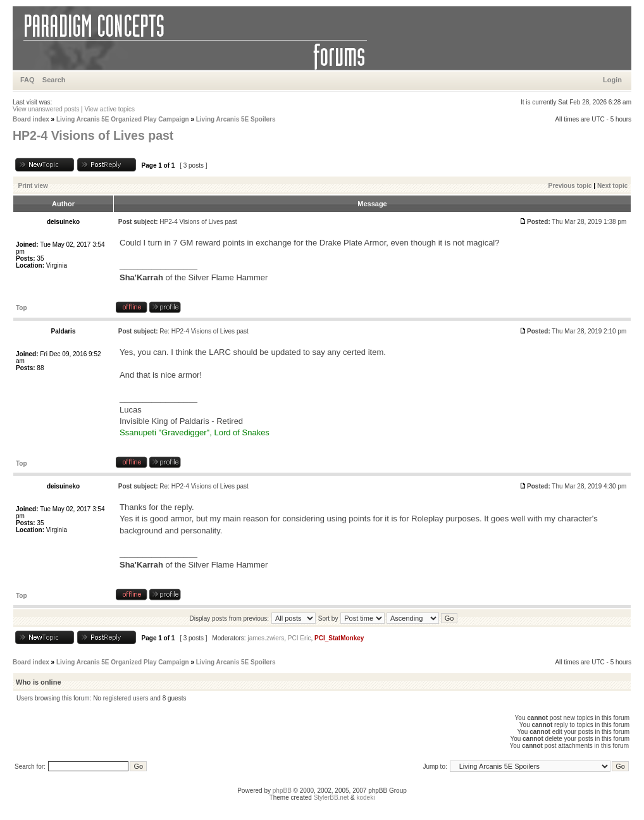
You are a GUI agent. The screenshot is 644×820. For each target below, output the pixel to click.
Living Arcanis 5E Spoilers (236, 119)
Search (54, 80)
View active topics (110, 109)
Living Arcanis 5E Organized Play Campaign (123, 119)
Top (22, 308)
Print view (33, 186)
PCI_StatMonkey (339, 638)
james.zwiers (266, 638)
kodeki (365, 798)
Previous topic (570, 186)
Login (612, 80)
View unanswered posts (46, 109)
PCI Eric (300, 638)
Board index (31, 119)
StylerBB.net (331, 798)
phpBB (282, 791)
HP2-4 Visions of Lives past (93, 135)
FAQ (28, 80)
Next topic (612, 186)
